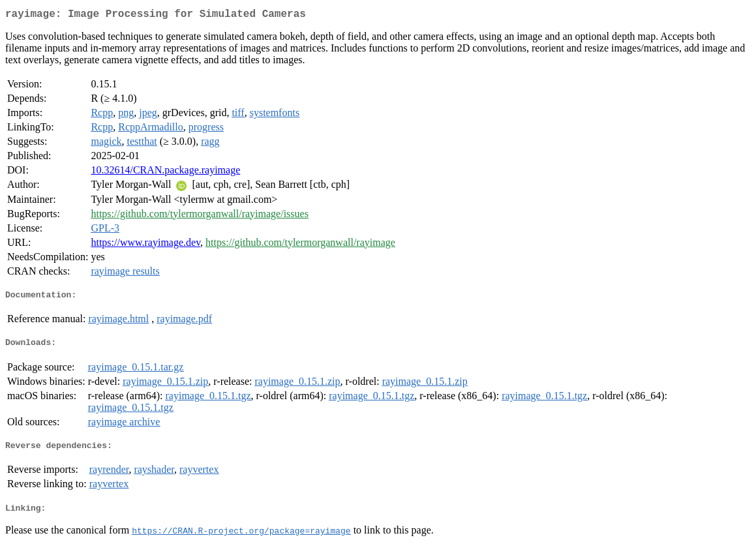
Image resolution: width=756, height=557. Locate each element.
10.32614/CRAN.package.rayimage (165, 173)
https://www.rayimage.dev (145, 245)
